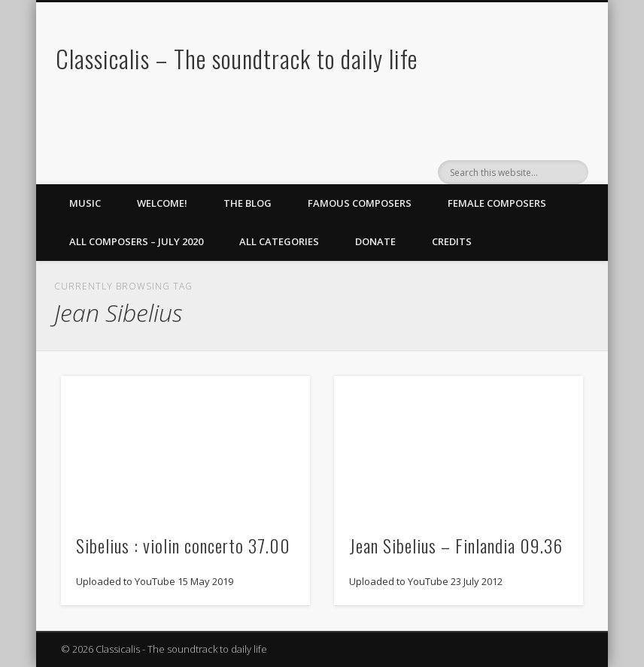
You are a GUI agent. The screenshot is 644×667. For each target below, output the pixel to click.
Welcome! (162, 203)
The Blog (248, 203)
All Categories (279, 241)
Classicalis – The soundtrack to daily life (237, 58)
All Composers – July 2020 (136, 241)
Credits (452, 241)
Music (85, 203)
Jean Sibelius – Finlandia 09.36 (456, 545)
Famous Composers (360, 203)
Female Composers (497, 203)
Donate (375, 241)
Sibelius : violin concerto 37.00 (183, 545)
